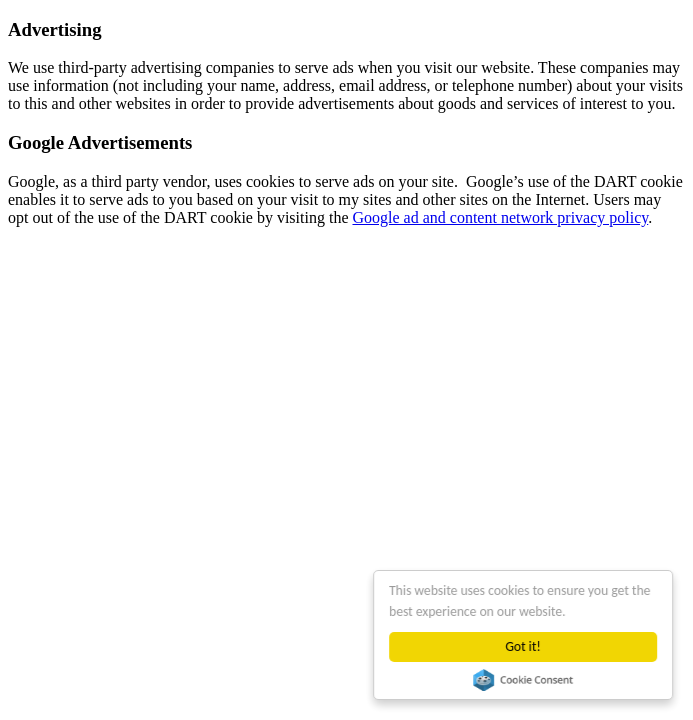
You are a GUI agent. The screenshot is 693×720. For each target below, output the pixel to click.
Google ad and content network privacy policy (500, 217)
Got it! (523, 646)
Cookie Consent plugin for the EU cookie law (523, 680)
